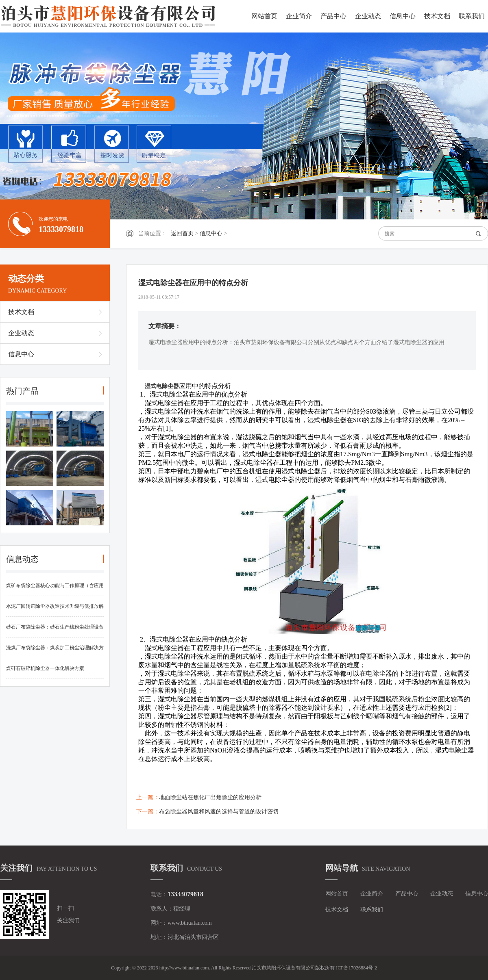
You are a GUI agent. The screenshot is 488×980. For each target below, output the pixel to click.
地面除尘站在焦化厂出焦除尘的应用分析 (210, 797)
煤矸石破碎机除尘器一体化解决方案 (45, 668)
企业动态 (368, 16)
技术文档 (437, 16)
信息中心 (403, 16)
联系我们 (472, 16)
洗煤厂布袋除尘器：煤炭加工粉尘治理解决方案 (55, 652)
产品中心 (333, 16)
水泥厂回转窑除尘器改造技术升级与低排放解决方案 (55, 610)
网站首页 (264, 16)
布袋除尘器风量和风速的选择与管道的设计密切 (219, 812)
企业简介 (299, 16)
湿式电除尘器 (162, 386)
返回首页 (182, 233)
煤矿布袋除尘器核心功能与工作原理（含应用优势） (55, 589)
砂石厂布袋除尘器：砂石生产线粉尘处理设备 (55, 627)
